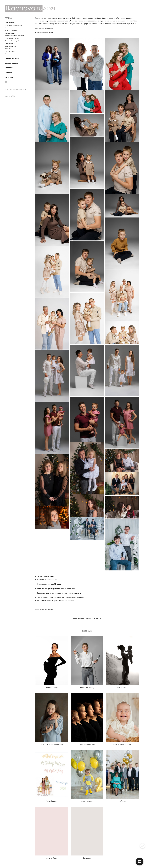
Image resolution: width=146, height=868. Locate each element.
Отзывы (8, 72)
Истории (9, 68)
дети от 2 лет (10, 51)
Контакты (9, 77)
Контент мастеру (11, 30)
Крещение (9, 54)
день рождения (11, 46)
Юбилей (8, 49)
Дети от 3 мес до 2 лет (13, 41)
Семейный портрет (12, 38)
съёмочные (42, 32)
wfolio (13, 96)
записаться (40, 28)
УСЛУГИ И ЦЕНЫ (11, 63)
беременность (10, 28)
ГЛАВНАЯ (9, 18)
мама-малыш (10, 33)
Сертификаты (10, 43)
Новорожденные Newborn (15, 36)
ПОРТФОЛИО (10, 22)
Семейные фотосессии (13, 25)
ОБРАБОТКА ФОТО (12, 58)
